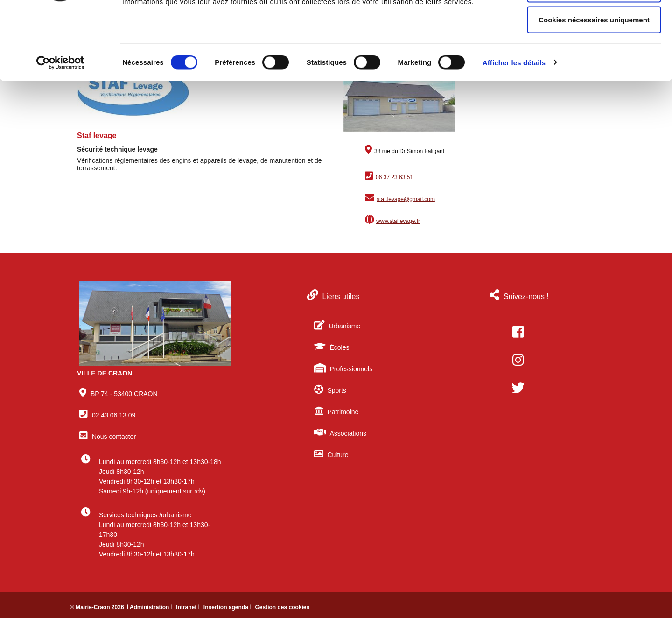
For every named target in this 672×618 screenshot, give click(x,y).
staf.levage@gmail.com (406, 199)
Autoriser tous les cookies (594, 24)
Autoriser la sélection (594, 55)
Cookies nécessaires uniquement (594, 86)
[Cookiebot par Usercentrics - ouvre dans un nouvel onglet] (60, 129)
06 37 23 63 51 (394, 177)
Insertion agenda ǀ (228, 607)
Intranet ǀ (189, 607)
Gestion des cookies (282, 607)
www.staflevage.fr (398, 221)
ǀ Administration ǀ (150, 607)
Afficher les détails (514, 128)
